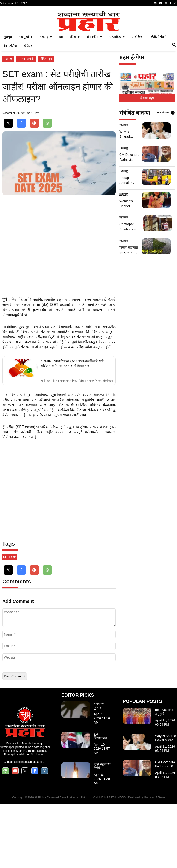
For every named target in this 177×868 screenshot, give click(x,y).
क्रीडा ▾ (75, 101)
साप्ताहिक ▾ (117, 101)
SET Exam (10, 621)
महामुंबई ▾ (26, 101)
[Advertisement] (88, 41)
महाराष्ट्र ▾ (46, 101)
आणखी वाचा (166, 177)
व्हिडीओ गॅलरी (158, 101)
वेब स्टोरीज (10, 110)
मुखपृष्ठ (8, 101)
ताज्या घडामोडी (26, 123)
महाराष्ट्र (8, 123)
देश (61, 101)
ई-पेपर (28, 110)
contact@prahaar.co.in (32, 826)
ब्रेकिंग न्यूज (46, 123)
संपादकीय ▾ (94, 101)
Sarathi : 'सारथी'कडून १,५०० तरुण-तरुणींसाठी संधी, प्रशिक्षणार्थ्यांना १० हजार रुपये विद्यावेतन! (73, 428)
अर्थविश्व (137, 101)
